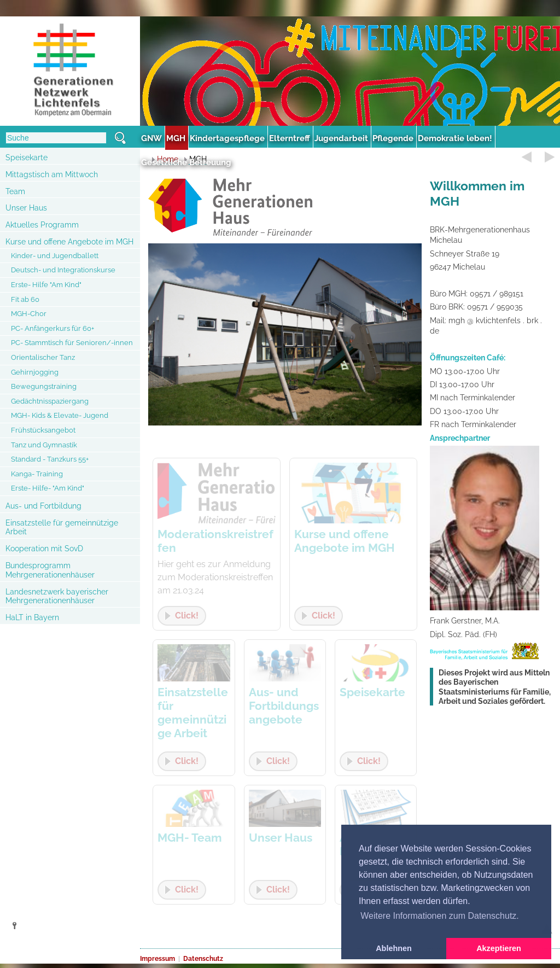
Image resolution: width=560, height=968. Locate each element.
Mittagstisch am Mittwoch (52, 174)
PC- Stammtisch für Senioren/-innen (72, 343)
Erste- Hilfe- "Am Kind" (48, 488)
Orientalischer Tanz (43, 357)
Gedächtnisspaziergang (50, 401)
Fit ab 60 (25, 299)
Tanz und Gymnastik (44, 445)
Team (15, 191)
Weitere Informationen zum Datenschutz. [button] (440, 916)
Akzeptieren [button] (499, 948)
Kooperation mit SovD (44, 549)
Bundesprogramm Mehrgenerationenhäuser (50, 570)
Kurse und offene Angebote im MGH (69, 242)
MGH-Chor (29, 314)
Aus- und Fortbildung (43, 506)
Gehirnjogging (35, 372)
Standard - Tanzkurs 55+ (50, 459)
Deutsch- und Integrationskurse (63, 270)
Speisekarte (27, 158)
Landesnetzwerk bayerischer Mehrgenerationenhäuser (57, 596)
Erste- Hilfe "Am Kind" (46, 285)
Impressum (157, 959)
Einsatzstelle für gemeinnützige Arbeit (62, 527)
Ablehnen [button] (394, 948)
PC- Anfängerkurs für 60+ (52, 328)
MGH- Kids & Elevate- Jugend (60, 415)
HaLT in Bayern (32, 617)
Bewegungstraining (44, 386)
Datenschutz (203, 959)
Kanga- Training (37, 474)
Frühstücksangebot (43, 430)
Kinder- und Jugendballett (55, 256)
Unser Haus (26, 208)
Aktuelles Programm (42, 225)
